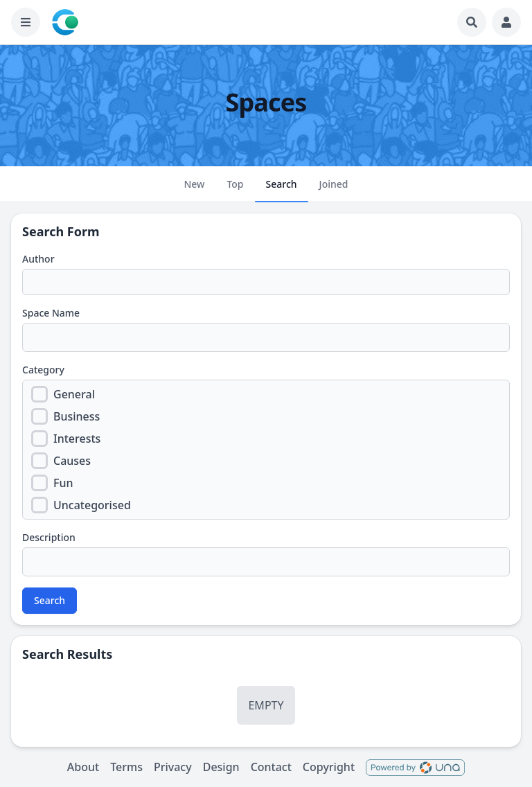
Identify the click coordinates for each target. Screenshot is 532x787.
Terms (126, 767)
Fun (63, 483)
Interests (77, 439)
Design (221, 767)
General (74, 394)
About (83, 767)
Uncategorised (92, 505)
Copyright (329, 767)
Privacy (173, 767)
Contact (271, 767)
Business (77, 416)
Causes (72, 461)
